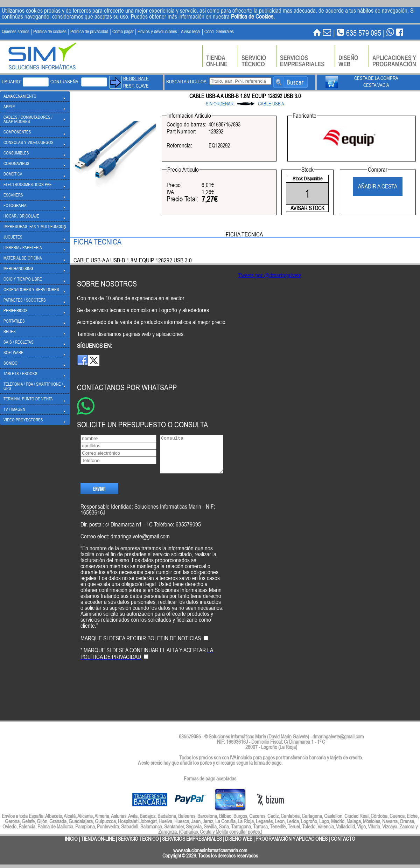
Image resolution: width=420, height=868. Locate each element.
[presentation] (134, 698)
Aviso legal (191, 32)
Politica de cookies (50, 32)
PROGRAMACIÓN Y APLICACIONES (292, 839)
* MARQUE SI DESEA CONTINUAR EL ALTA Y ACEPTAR (147, 665)
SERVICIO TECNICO (138, 839)
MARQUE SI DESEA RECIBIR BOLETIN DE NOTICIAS (141, 650)
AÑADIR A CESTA (378, 186)
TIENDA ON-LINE (98, 839)
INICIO (71, 839)
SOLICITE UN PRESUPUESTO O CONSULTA (142, 424)
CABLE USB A (271, 104)
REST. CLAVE (136, 86)
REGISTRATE (136, 78)
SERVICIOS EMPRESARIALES (192, 839)
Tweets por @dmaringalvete (270, 275)
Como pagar (123, 32)
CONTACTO (343, 839)
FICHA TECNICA (244, 234)
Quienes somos (16, 32)
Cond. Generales (219, 32)
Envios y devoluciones (157, 32)
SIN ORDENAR (220, 104)
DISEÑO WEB (239, 839)
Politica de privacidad (89, 32)
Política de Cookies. (253, 16)
